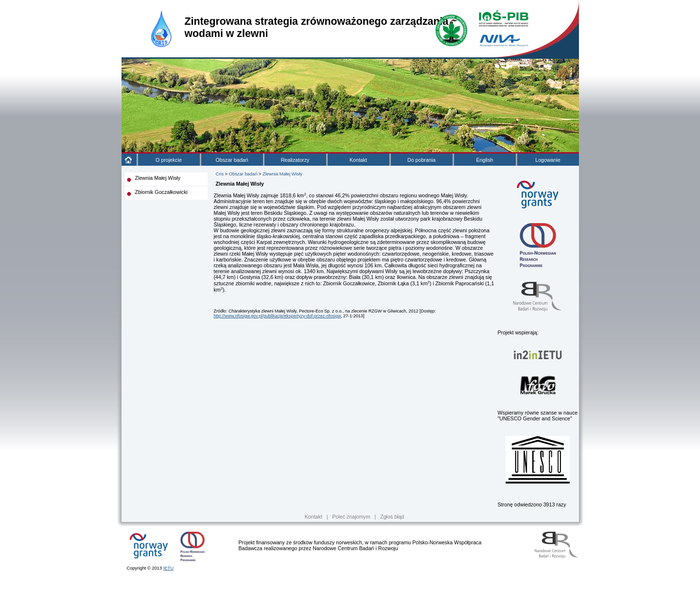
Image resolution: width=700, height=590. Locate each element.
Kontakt (358, 160)
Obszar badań (232, 160)
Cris (220, 174)
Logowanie (548, 160)
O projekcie (169, 160)
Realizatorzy (295, 160)
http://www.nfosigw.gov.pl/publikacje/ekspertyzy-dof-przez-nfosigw (277, 316)
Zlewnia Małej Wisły (158, 178)
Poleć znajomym (351, 517)
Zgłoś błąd (392, 517)
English (485, 160)
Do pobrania (421, 160)
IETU (168, 568)
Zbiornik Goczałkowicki (161, 192)
